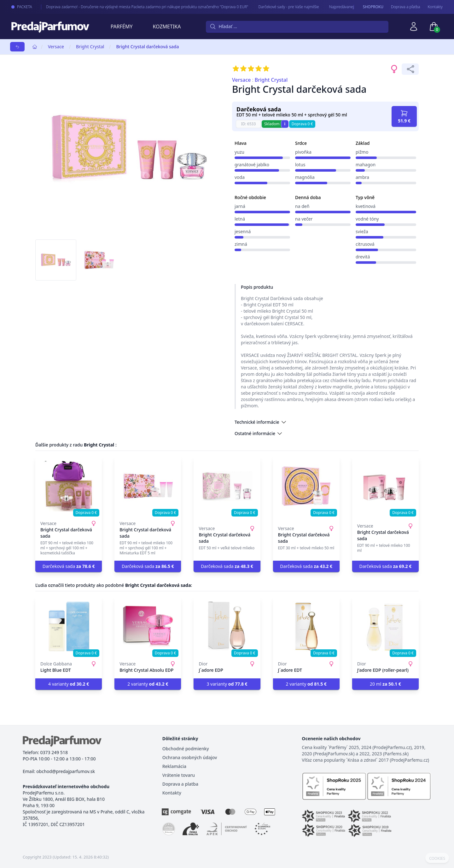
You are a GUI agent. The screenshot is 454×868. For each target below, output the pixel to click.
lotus (300, 165)
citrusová (365, 244)
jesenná (243, 231)
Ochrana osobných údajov (190, 757)
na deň (302, 206)
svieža (362, 231)
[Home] (35, 47)
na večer (304, 219)
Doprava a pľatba (406, 7)
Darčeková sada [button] (69, 566)
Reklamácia (174, 766)
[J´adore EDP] (227, 627)
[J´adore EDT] (306, 627)
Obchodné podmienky (186, 749)
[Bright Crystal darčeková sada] (69, 486)
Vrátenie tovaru (179, 775)
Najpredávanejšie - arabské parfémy (352, 7)
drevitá (363, 257)
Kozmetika (167, 27)
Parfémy (122, 27)
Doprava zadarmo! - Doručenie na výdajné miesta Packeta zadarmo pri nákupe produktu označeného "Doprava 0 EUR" (140, 7)
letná (240, 219)
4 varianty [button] (69, 684)
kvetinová (366, 206)
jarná (240, 206)
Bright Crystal (90, 47)
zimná (241, 244)
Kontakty (435, 7)
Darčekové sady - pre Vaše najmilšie (281, 7)
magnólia (305, 177)
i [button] (285, 124)
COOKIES (437, 859)
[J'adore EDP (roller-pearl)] (385, 627)
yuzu (239, 152)
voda (240, 177)
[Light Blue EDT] (69, 627)
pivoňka (303, 152)
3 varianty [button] (227, 684)
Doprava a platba (180, 784)
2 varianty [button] (148, 684)
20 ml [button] (385, 684)
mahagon (366, 165)
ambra (362, 177)
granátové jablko (252, 165)
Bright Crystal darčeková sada (147, 47)
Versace (56, 47)
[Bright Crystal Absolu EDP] (148, 627)
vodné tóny (367, 219)
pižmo (362, 152)
